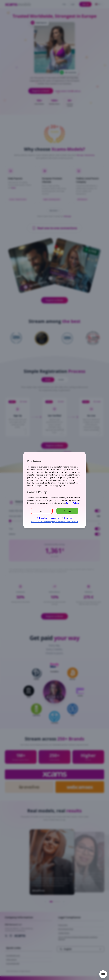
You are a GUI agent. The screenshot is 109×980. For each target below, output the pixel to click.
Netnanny (55, 518)
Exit (42, 511)
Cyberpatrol (42, 518)
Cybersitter (67, 518)
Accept (67, 511)
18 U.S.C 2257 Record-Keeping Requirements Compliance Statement (54, 522)
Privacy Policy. (72, 503)
